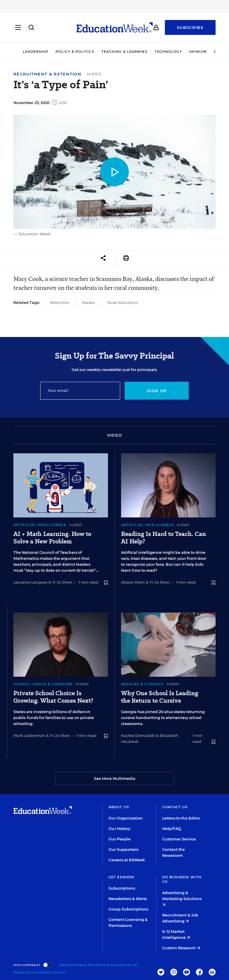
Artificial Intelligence (40, 525)
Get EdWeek (122, 877)
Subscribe (190, 27)
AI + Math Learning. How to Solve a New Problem (52, 538)
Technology (168, 52)
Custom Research (181, 948)
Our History (119, 829)
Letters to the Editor (181, 818)
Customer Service (179, 839)
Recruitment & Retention (47, 74)
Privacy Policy (53, 972)
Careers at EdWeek (127, 860)
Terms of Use (25, 972)
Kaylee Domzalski (138, 736)
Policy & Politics (75, 52)
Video (94, 74)
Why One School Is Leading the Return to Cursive (160, 697)
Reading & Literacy (142, 684)
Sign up (157, 391)
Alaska (88, 303)
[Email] (80, 391)
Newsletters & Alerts (128, 899)
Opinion (198, 52)
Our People (120, 839)
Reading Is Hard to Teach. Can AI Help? (164, 538)
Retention (60, 303)
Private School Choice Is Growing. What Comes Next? (53, 697)
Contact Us (175, 807)
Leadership (36, 52)
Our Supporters (123, 850)
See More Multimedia (115, 779)
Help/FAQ (172, 829)
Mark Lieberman (29, 736)
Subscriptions (122, 888)
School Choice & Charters (43, 684)
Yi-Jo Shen (62, 582)
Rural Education (123, 303)
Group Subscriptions (128, 909)
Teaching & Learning (124, 52)
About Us (119, 807)
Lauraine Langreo (30, 582)
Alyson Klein (133, 582)
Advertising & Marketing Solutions (182, 898)
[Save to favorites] (106, 583)
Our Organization (126, 818)
